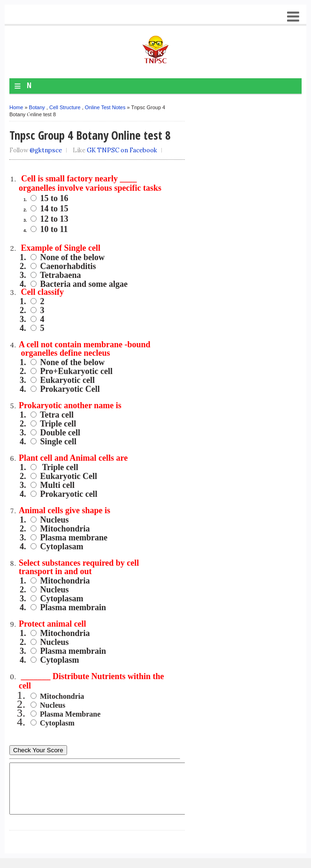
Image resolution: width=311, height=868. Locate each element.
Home (16, 107)
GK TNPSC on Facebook (122, 150)
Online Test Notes (105, 107)
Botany (37, 107)
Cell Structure (65, 107)
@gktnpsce (46, 150)
